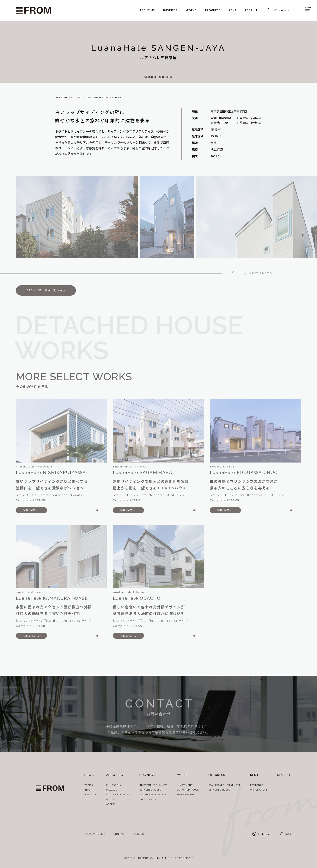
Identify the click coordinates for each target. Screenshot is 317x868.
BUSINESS (170, 10)
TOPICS (89, 785)
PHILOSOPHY (114, 785)
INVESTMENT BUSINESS (153, 785)
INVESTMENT (185, 785)
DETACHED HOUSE (68, 97)
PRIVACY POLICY (95, 834)
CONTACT (281, 10)
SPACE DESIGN (148, 799)
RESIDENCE (257, 785)
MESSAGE (112, 790)
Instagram (262, 834)
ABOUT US (147, 10)
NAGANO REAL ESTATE (153, 794)
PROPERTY (90, 794)
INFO (87, 790)
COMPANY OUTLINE (118, 794)
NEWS (89, 775)
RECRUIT (251, 10)
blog (285, 834)
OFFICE (111, 799)
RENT (233, 10)
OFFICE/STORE (259, 790)
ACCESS (111, 804)
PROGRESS (213, 10)
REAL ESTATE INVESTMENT (224, 785)
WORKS (191, 10)
